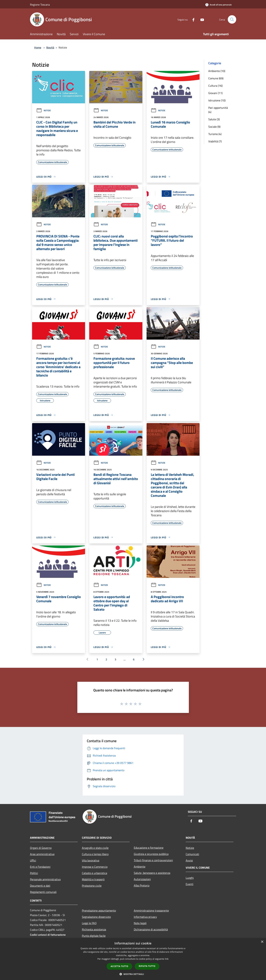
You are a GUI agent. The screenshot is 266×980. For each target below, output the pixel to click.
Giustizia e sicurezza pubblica (151, 854)
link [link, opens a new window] (167, 959)
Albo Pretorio (142, 885)
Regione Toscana (40, 5)
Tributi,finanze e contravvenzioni (153, 860)
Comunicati (192, 854)
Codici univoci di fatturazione (48, 935)
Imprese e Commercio (95, 867)
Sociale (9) (214, 127)
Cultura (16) (215, 86)
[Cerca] (232, 19)
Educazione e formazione (149, 848)
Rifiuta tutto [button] (147, 966)
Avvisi (189, 860)
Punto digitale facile (94, 936)
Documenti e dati (40, 886)
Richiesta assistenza (94, 929)
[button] (133, 974)
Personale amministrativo (45, 879)
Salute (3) (214, 119)
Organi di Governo (41, 848)
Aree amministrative (42, 854)
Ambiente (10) (217, 71)
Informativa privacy (145, 917)
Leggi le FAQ (89, 923)
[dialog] (133, 959)
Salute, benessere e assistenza (152, 873)
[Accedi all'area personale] (218, 5)
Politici (34, 873)
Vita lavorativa (91, 860)
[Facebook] (192, 19)
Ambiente (140, 867)
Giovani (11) (215, 93)
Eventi (190, 884)
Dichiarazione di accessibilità (151, 929)
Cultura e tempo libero (95, 854)
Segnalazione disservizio (96, 917)
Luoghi (190, 878)
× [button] (262, 942)
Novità (50, 47)
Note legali (140, 923)
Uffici (33, 860)
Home (38, 47)
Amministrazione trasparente (151, 910)
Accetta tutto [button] (119, 966)
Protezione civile (92, 886)
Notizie (44, 110)
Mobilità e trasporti (93, 879)
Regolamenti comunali (43, 892)
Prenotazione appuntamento (99, 910)
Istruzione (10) (217, 100)
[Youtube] (201, 19)
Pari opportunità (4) (218, 110)
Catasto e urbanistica (95, 873)
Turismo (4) (215, 134)
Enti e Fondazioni (40, 867)
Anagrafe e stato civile (95, 848)
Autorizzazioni (142, 879)
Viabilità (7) (215, 141)
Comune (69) (216, 78)
